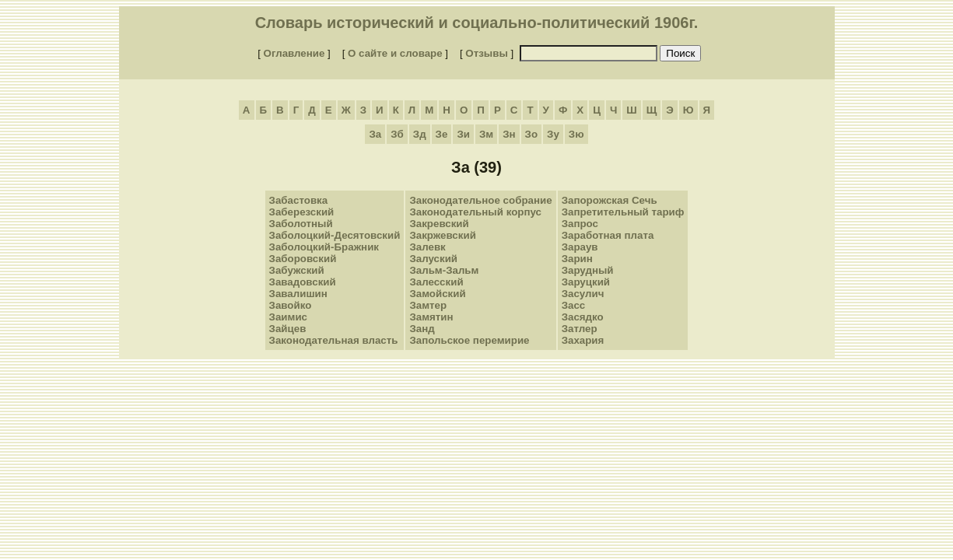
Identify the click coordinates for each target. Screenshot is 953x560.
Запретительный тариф (623, 212)
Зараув (580, 247)
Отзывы (486, 53)
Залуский (433, 259)
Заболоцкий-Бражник (324, 247)
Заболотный (301, 224)
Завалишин (298, 294)
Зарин (577, 259)
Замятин (431, 317)
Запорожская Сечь (610, 200)
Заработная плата (608, 235)
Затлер (580, 329)
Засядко (583, 317)
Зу (553, 134)
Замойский (437, 294)
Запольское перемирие (469, 340)
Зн (509, 134)
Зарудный (588, 270)
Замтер (428, 305)
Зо (532, 134)
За (375, 134)
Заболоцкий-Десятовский (335, 235)
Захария (583, 340)
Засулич (583, 294)
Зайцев (288, 329)
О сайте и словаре (395, 53)
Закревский (439, 224)
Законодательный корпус (475, 212)
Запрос (580, 224)
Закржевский (442, 235)
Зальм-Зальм (444, 270)
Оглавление (294, 53)
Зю (576, 134)
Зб (397, 134)
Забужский (297, 270)
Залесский (436, 282)
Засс (574, 305)
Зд (420, 134)
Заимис (288, 317)
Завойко (291, 305)
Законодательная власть (334, 340)
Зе (442, 134)
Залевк (427, 247)
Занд (422, 329)
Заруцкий (586, 282)
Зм (486, 134)
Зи (463, 134)
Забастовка (299, 200)
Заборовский (303, 259)
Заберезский (302, 212)
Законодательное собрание (480, 200)
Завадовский (303, 282)
